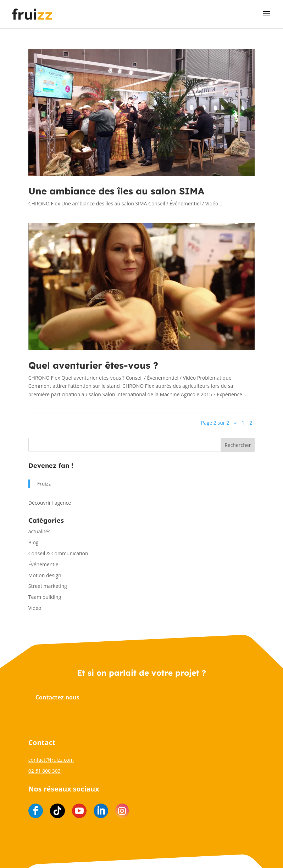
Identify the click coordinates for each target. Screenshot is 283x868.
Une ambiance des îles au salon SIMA (116, 191)
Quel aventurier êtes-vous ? (93, 365)
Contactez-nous (57, 697)
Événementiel (44, 564)
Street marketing (48, 586)
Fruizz (44, 484)
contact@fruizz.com (51, 760)
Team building (45, 597)
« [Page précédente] (235, 423)
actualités (39, 531)
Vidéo (35, 608)
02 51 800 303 (45, 771)
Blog (34, 542)
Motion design (45, 575)
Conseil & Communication (58, 553)
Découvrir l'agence (50, 503)
